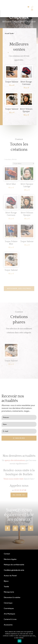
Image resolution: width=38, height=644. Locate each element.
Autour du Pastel (10, 576)
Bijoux (6, 581)
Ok (20, 641)
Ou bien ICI (19, 495)
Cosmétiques (9, 608)
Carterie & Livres (10, 619)
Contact (7, 554)
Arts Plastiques (9, 614)
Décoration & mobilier (12, 597)
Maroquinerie (9, 592)
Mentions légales (10, 559)
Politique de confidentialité (14, 565)
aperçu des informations (15, 460)
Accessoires (8, 625)
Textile (11, 33)
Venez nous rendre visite (14, 479)
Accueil (7, 33)
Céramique (8, 603)
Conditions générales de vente (14, 570)
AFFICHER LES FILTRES (19, 289)
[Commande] (23, 163)
